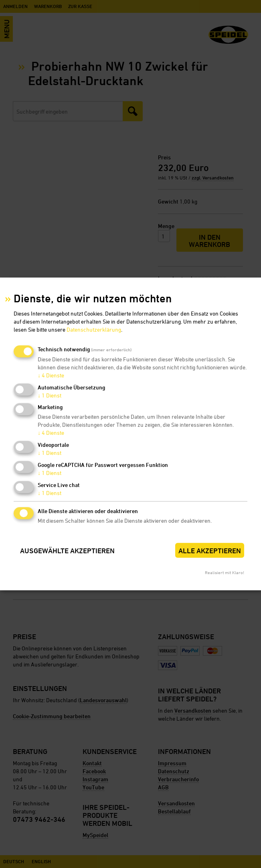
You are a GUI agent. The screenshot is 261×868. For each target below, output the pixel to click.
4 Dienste (51, 375)
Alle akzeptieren (210, 551)
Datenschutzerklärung (94, 329)
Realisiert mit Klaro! (225, 573)
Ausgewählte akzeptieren (67, 551)
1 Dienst (50, 395)
